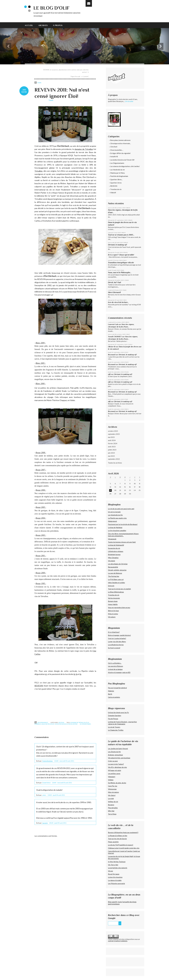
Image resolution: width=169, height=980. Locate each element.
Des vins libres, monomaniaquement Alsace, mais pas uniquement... (123, 535)
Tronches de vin (116, 189)
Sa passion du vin (114, 548)
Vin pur (111, 871)
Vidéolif (113, 193)
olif (109, 374)
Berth (110, 694)
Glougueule (112, 539)
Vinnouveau (112, 789)
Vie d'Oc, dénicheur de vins (117, 767)
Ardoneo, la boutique (115, 755)
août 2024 (112, 440)
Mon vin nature (113, 792)
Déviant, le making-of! (117, 245)
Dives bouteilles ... (117, 150)
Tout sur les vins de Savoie (117, 839)
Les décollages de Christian (118, 564)
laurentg (45, 823)
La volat (111, 798)
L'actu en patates (114, 697)
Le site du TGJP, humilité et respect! (121, 845)
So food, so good (114, 648)
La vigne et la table (115, 880)
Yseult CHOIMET (115, 337)
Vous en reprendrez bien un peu (119, 608)
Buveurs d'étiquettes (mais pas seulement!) (123, 832)
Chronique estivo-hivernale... (121, 143)
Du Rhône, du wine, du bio (117, 783)
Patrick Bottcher (48, 761)
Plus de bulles (113, 808)
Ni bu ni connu (113, 614)
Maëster (111, 691)
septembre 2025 (114, 434)
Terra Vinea (112, 814)
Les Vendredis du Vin (115, 515)
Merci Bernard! (114, 292)
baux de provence (48, 724)
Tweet (51, 100)
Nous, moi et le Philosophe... (120, 272)
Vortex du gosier (114, 598)
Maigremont (112, 521)
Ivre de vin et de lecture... (118, 302)
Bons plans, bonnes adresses (120, 140)
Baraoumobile (113, 567)
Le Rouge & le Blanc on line (118, 836)
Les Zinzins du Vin (114, 752)
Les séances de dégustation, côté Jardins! (125, 166)
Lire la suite (129, 101)
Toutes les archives (115, 463)
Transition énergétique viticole (121, 263)
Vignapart (112, 777)
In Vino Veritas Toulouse (117, 862)
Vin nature (112, 617)
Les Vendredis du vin (117, 170)
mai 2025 (111, 437)
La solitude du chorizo (116, 645)
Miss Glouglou (113, 558)
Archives (43, 25)
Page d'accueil (75, 76)
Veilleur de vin (113, 802)
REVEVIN (39, 686)
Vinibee (111, 780)
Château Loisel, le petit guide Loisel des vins (124, 848)
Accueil (29, 25)
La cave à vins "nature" (116, 764)
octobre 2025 (113, 431)
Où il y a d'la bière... (115, 663)
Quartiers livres (116, 183)
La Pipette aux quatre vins (117, 518)
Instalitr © (114, 156)
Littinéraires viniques (116, 551)
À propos (58, 25)
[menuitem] (30, 25)
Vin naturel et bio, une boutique (119, 758)
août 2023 (112, 447)
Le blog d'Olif (51, 8)
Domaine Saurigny (115, 716)
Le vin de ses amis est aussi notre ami (121, 509)
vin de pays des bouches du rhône (66, 724)
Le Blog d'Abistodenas (116, 592)
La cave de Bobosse (115, 573)
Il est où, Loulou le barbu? (117, 638)
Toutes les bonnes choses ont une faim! (122, 542)
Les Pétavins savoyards (116, 883)
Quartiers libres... (116, 179)
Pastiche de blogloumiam (119, 176)
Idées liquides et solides (116, 583)
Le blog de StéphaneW (116, 545)
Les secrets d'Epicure (115, 666)
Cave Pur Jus (113, 786)
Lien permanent (41, 722)
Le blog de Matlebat (115, 527)
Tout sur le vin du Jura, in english (119, 589)
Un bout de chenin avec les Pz (118, 712)
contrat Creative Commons (118, 941)
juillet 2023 (112, 450)
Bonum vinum (113, 601)
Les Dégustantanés (117, 163)
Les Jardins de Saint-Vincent (118, 749)
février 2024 (113, 443)
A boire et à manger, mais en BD (119, 672)
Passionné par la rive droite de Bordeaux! (123, 524)
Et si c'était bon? (114, 632)
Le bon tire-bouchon (115, 877)
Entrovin (111, 586)
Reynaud (112, 355)
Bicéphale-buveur (114, 554)
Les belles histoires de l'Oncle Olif (122, 160)
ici (46, 674)
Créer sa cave (113, 761)
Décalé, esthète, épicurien (117, 570)
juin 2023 (111, 453)
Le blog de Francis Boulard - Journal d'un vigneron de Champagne (122, 723)
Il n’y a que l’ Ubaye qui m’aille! (121, 255)
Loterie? (86, 76)
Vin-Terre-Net (113, 865)
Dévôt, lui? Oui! (114, 282)
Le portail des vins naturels (118, 868)
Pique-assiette (113, 842)
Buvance (111, 805)
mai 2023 (111, 456)
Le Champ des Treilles (116, 730)
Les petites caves (114, 774)
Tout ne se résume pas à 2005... (121, 235)
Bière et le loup (113, 611)
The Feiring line (114, 576)
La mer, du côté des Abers (117, 642)
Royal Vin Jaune (114, 874)
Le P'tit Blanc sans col (116, 579)
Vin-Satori (112, 795)
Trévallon (38, 171)
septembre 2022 (114, 459)
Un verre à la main (114, 512)
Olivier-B (112, 347)
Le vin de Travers (114, 727)
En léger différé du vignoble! (120, 153)
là (74, 674)
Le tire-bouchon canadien (117, 531)
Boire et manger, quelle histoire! (119, 635)
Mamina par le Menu (117, 173)
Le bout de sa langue (115, 669)
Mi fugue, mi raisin (115, 770)
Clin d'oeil (114, 147)
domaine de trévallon (78, 722)
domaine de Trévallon (84, 149)
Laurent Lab (113, 324)
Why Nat (111, 811)
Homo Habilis (113, 604)
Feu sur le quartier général (117, 688)
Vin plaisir (112, 561)
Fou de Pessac (113, 719)
